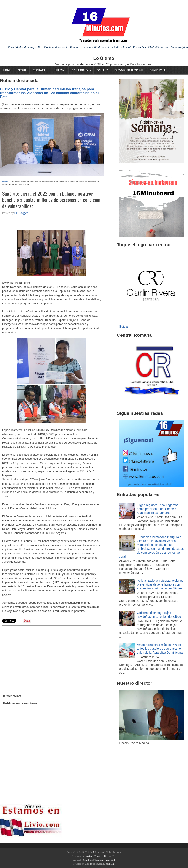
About (22, 70)
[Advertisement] (36, 655)
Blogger (89, 864)
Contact (39, 70)
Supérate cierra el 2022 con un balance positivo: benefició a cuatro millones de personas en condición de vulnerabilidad (51, 200)
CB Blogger (21, 213)
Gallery (102, 70)
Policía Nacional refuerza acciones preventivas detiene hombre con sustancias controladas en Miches (160, 584)
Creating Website (93, 856)
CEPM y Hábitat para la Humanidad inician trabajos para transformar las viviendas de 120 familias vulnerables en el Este (49, 93)
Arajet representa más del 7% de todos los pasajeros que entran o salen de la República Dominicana (160, 649)
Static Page (158, 70)
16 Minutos (96, 852)
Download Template (129, 70)
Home (7, 70)
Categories (80, 70)
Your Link (88, 860)
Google (101, 864)
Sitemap (60, 70)
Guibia (123, 326)
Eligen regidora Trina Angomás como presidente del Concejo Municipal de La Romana (158, 509)
